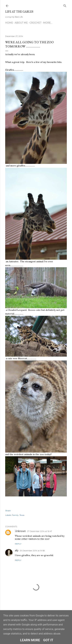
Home (9, 23)
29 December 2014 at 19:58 (32, 551)
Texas (22, 515)
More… (48, 23)
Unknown (20, 531)
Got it (48, 640)
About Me (21, 23)
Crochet (35, 23)
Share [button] (8, 511)
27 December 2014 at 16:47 (40, 531)
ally (17, 550)
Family (15, 515)
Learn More (30, 640)
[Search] (65, 5)
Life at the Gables (19, 12)
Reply (18, 544)
